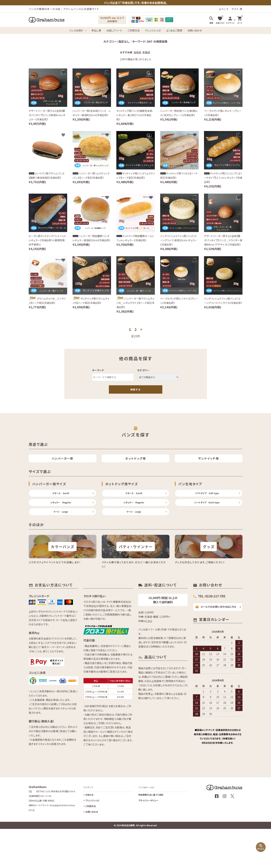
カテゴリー (143, 370)
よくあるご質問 (174, 30)
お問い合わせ (195, 30)
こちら (149, 660)
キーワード (98, 370)
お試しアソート (114, 30)
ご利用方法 (134, 30)
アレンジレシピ (153, 30)
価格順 (137, 52)
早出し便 (96, 30)
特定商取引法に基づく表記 (151, 834)
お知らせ (88, 834)
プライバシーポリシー (148, 839)
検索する (135, 389)
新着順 (146, 52)
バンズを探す (76, 30)
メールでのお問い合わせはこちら (216, 646)
